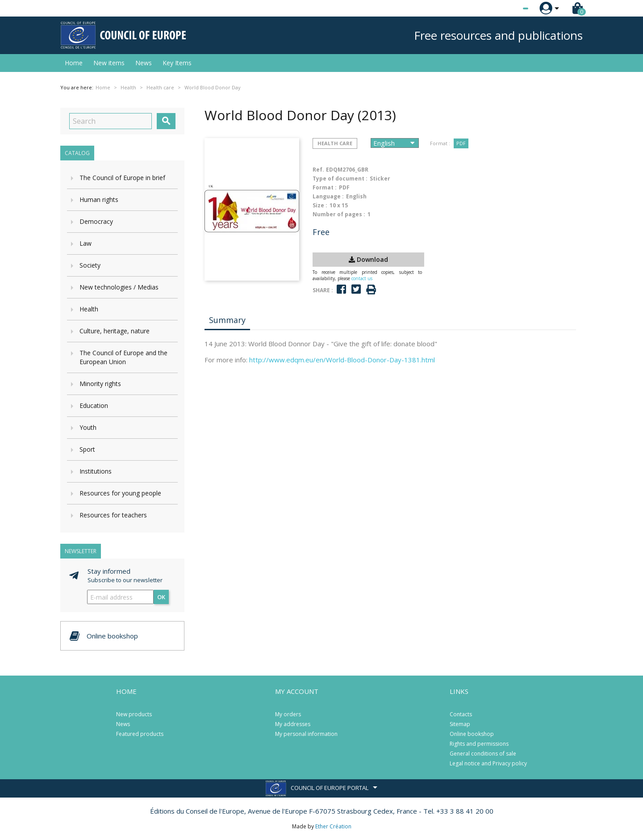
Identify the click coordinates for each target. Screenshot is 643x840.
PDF (461, 143)
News (144, 63)
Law (86, 243)
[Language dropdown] (509, 8)
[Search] (111, 121)
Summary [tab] (227, 320)
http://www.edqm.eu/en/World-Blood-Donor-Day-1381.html (342, 360)
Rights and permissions (479, 744)
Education (94, 405)
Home (74, 63)
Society (90, 265)
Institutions (96, 471)
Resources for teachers (113, 515)
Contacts (461, 714)
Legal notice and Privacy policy (488, 763)
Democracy (96, 221)
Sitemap (460, 724)
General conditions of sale (483, 754)
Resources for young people (120, 493)
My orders (288, 714)
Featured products (140, 734)
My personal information (306, 734)
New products (134, 714)
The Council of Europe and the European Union (123, 357)
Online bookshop (472, 734)
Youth (88, 427)
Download (368, 259)
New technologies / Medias (119, 287)
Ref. (318, 170)
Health (89, 309)
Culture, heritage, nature (115, 331)
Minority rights (100, 384)
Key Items (177, 63)
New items (109, 63)
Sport (87, 449)
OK (161, 597)
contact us (362, 278)
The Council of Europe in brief (122, 178)
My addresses (293, 724)
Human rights (99, 199)
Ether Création (333, 826)
